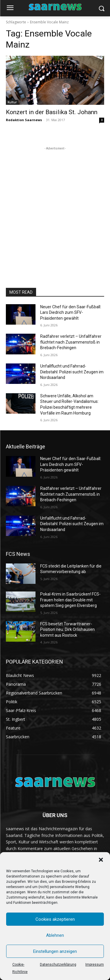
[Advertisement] (55, 206)
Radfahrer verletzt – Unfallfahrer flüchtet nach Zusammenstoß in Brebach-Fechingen (71, 342)
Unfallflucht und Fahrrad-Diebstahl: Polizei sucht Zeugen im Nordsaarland (72, 372)
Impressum (95, 965)
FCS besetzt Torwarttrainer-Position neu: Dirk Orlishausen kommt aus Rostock (67, 630)
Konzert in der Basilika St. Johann (52, 112)
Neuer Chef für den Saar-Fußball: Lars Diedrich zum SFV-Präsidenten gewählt (71, 313)
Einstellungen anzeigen (55, 951)
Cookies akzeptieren (55, 919)
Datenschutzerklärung (58, 965)
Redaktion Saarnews (24, 120)
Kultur (12, 102)
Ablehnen (55, 935)
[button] (101, 860)
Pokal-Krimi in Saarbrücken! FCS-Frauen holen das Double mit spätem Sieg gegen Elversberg (70, 600)
